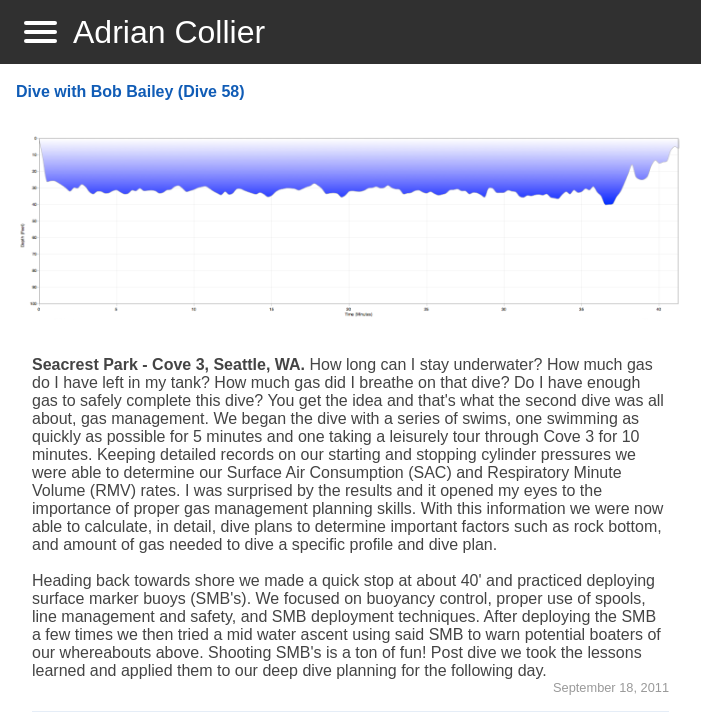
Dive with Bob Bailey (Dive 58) (130, 91)
